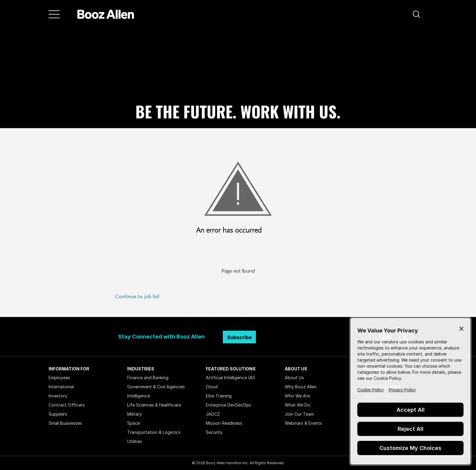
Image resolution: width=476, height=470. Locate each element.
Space (134, 423)
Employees (59, 378)
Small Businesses (65, 423)
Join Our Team (299, 414)
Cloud (212, 387)
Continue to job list (137, 297)
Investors (58, 396)
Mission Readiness (224, 423)
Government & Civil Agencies (156, 387)
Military (134, 414)
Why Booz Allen (301, 387)
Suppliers (58, 414)
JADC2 (213, 414)
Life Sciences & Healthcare (154, 405)
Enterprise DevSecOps (228, 405)
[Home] (106, 14)
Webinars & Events (303, 423)
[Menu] (54, 14)
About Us (294, 378)
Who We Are (297, 396)
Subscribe (239, 337)
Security (214, 432)
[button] (416, 14)
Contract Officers (67, 405)
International (61, 387)
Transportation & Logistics (154, 432)
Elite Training (219, 396)
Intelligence (139, 396)
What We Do (297, 405)
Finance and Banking (148, 378)
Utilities (135, 441)
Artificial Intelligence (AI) (231, 378)
